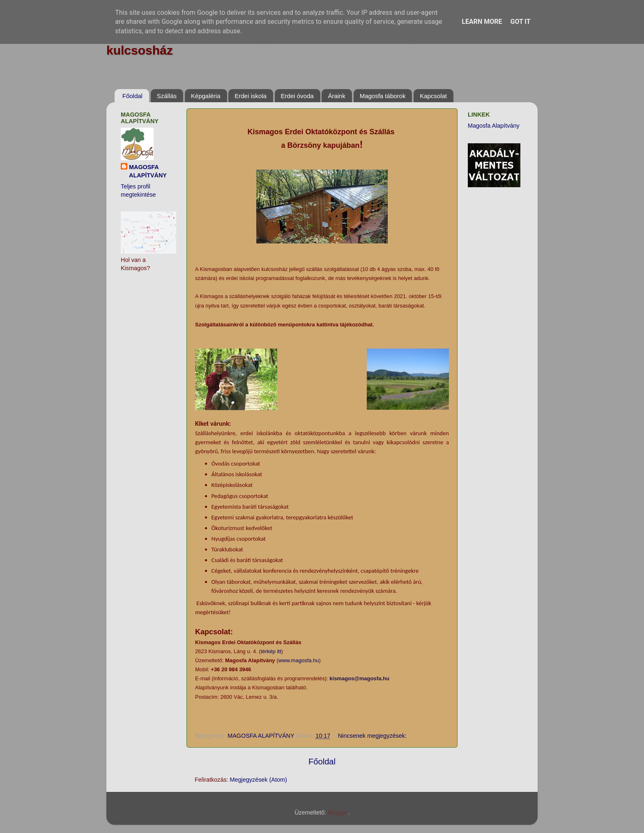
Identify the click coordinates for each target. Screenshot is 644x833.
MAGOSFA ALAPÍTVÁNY (148, 171)
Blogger (338, 812)
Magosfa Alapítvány (494, 126)
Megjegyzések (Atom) (259, 780)
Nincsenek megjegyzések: (373, 736)
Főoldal (132, 96)
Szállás (167, 96)
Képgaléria (206, 96)
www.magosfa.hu (299, 660)
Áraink (337, 96)
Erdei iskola (251, 96)
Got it (520, 22)
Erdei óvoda (297, 96)
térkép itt (271, 651)
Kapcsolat (433, 96)
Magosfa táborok (383, 96)
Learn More (482, 22)
